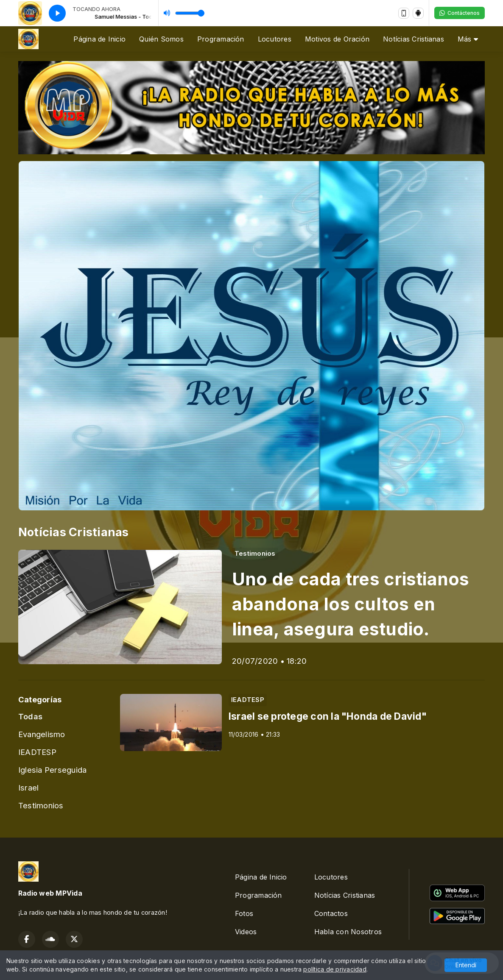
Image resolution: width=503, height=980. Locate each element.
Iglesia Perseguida (52, 770)
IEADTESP (37, 752)
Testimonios (41, 805)
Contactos (331, 913)
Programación (221, 39)
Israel (28, 788)
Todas (30, 716)
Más (468, 39)
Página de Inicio (99, 39)
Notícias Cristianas (414, 39)
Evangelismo (42, 734)
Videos (246, 932)
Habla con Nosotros (348, 932)
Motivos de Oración (337, 39)
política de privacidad (335, 969)
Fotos (244, 913)
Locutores (275, 39)
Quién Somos (161, 39)
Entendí (466, 965)
